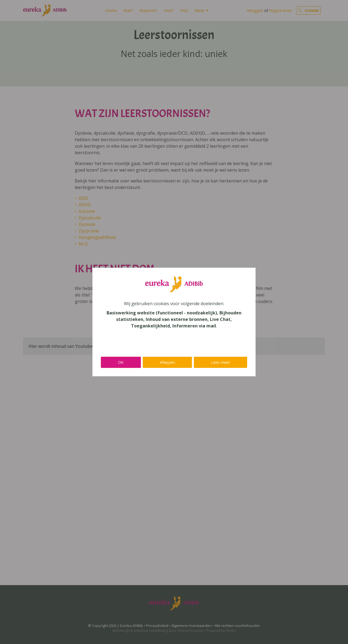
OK (121, 362)
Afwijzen (167, 362)
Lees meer (221, 362)
